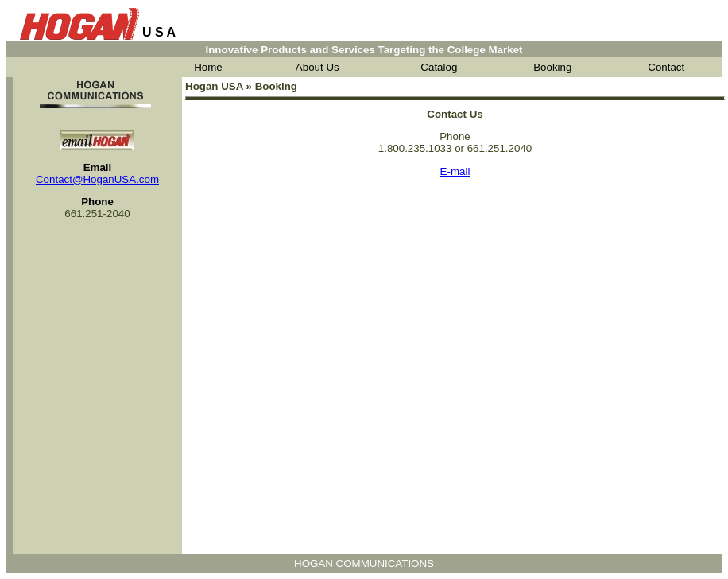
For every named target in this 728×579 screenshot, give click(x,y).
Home (208, 67)
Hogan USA (214, 86)
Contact (666, 67)
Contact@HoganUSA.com (97, 179)
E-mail (455, 171)
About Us (318, 67)
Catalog (439, 67)
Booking (552, 67)
